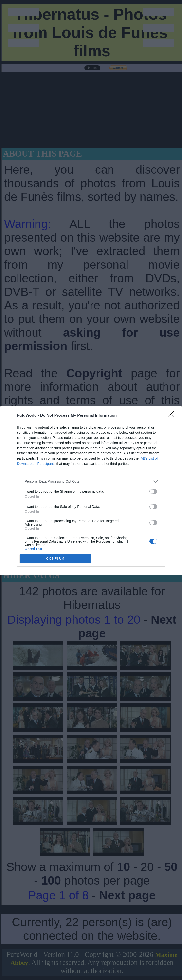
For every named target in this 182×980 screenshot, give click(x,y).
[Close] (172, 416)
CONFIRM (55, 558)
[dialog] (91, 490)
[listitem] (91, 481)
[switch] (153, 491)
